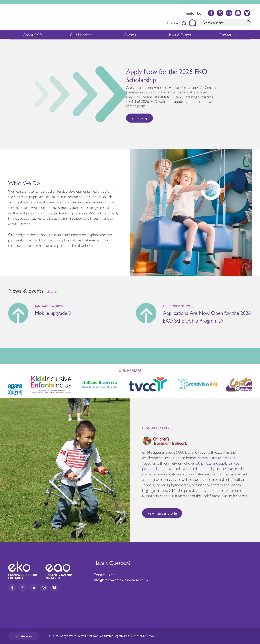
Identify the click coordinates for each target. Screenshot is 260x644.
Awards (130, 35)
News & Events (181, 35)
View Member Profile (162, 513)
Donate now (24, 636)
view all (52, 291)
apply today (139, 118)
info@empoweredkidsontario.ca (118, 580)
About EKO (32, 35)
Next (255, 94)
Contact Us (227, 35)
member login (194, 13)
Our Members (81, 35)
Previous (5, 93)
